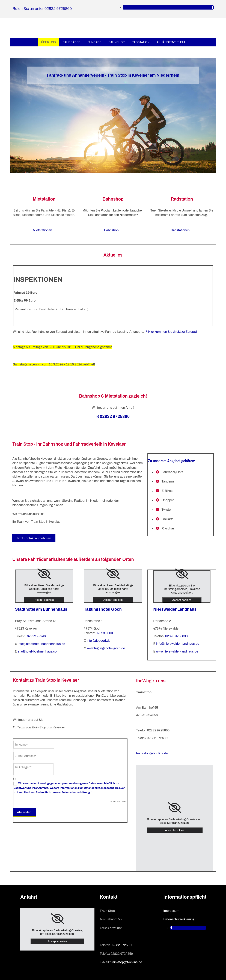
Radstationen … (182, 230)
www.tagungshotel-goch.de (106, 648)
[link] (44, 574)
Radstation (140, 42)
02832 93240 (36, 636)
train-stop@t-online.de (152, 753)
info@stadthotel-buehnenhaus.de (41, 644)
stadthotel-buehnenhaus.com (39, 651)
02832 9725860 (113, 417)
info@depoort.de (99, 641)
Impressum (171, 911)
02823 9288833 (176, 636)
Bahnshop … (113, 230)
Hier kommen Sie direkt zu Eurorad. (171, 332)
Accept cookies (44, 600)
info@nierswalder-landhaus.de (178, 644)
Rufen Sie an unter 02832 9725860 (42, 9)
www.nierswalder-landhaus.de (177, 651)
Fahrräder (72, 42)
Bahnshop (116, 42)
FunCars (94, 42)
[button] (34, 538)
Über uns (48, 42)
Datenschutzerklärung (179, 919)
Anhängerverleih (171, 42)
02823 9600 (104, 633)
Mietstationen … (44, 230)
